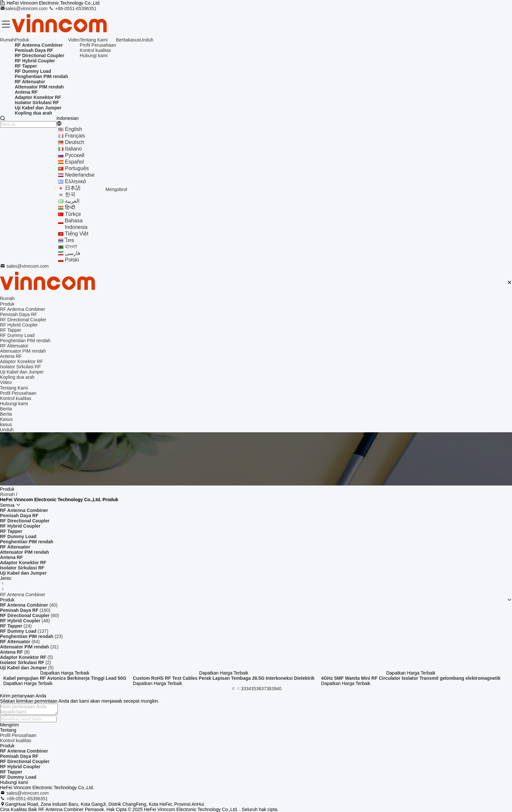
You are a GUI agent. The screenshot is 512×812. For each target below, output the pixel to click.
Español (74, 162)
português (77, 168)
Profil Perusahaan (98, 45)
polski (72, 260)
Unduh (147, 40)
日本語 (73, 188)
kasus (134, 40)
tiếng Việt (77, 234)
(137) (24, 631)
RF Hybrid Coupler (20, 767)
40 (279, 689)
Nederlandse (80, 175)
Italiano (73, 149)
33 (244, 689)
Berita (122, 40)
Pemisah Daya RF (19, 756)
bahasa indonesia (76, 224)
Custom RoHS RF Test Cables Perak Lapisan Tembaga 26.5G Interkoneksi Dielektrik (224, 678)
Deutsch (75, 142)
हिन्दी (70, 207)
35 (254, 689)
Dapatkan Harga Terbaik (65, 673)
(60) (29, 615)
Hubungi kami (94, 56)
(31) (29, 647)
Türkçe (73, 214)
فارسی (73, 253)
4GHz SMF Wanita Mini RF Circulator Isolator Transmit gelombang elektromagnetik (411, 678)
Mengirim (9, 725)
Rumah (7, 40)
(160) (25, 610)
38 (269, 689)
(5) (27, 657)
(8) (15, 652)
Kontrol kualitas (95, 50)
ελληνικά (75, 181)
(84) (20, 642)
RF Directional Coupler (25, 761)
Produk (22, 40)
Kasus (6, 419)
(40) (29, 605)
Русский (75, 155)
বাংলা (71, 247)
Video (74, 40)
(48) (25, 621)
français (75, 136)
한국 (70, 194)
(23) (31, 636)
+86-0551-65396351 (72, 8)
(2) (25, 662)
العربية (72, 201)
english (73, 129)
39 (274, 689)
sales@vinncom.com (24, 8)
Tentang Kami (94, 40)
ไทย (70, 240)
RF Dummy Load (18, 777)
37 (264, 689)
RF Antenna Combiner (23, 595)
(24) (16, 626)
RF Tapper (11, 772)
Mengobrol (116, 189)
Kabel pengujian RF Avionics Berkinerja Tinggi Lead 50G (65, 678)
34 (248, 689)
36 (259, 689)
